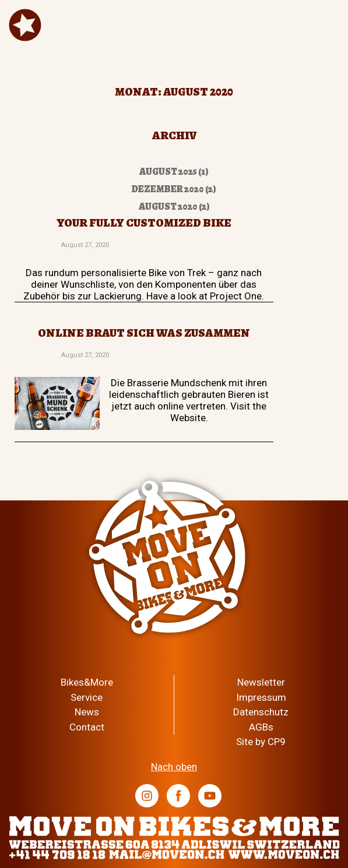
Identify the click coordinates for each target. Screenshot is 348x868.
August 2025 (168, 172)
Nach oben (174, 767)
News (87, 712)
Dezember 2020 (168, 189)
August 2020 (168, 207)
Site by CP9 (261, 742)
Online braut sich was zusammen (144, 333)
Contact (87, 727)
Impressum (261, 697)
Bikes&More (87, 682)
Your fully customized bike (144, 223)
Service (87, 697)
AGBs (261, 727)
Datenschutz (261, 712)
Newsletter (261, 682)
